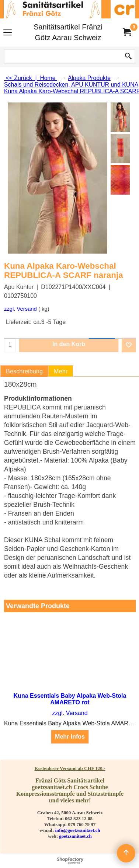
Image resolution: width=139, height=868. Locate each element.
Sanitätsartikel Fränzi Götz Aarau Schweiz (68, 32)
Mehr (61, 371)
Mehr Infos (70, 737)
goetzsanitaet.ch (75, 836)
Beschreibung (24, 371)
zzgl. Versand (20, 309)
